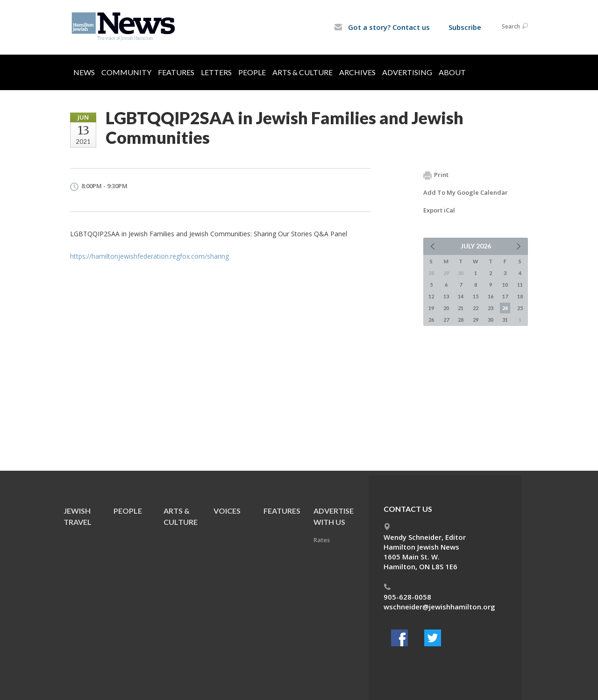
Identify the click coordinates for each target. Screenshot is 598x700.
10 (505, 285)
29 (476, 320)
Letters (216, 72)
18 (520, 296)
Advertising (407, 72)
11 (520, 285)
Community (126, 72)
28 (461, 320)
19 (431, 308)
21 (461, 308)
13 (446, 296)
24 (505, 308)
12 (431, 296)
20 (446, 308)
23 (491, 308)
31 (505, 320)
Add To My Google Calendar (466, 192)
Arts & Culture (303, 72)
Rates (322, 540)
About (452, 72)
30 (491, 320)
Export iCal (439, 210)
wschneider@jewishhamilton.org (439, 607)
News (84, 72)
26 (431, 320)
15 (476, 296)
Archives (357, 72)
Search (515, 26)
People (252, 72)
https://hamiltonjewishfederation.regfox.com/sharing (149, 256)
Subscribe (465, 27)
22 (476, 308)
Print (436, 175)
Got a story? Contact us (382, 27)
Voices (227, 511)
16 (491, 296)
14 (461, 296)
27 (446, 320)
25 (520, 308)
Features (176, 72)
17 (505, 296)
